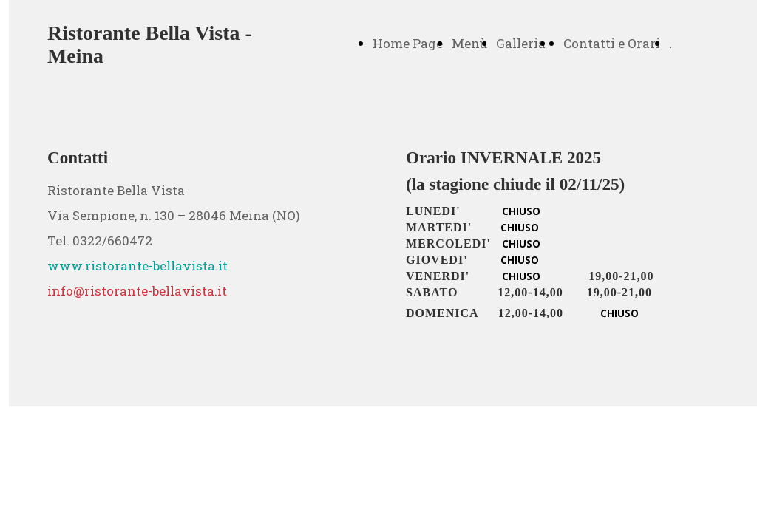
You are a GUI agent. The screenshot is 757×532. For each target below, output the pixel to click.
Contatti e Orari (612, 43)
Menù (469, 43)
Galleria (521, 43)
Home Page (408, 43)
